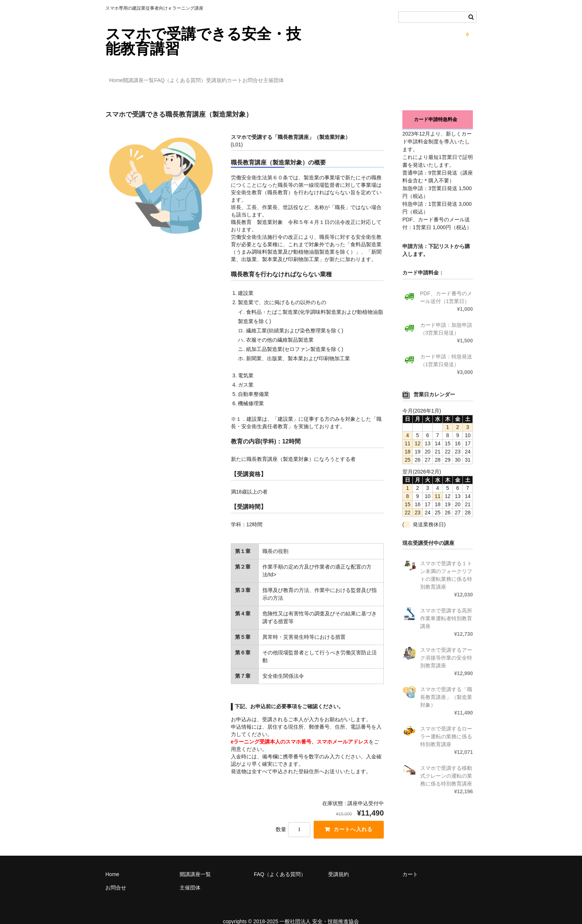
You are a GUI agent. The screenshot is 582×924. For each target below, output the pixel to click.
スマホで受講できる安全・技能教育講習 (203, 41)
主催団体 (369, 77)
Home (120, 77)
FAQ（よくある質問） (215, 77)
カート (300, 77)
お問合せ (333, 77)
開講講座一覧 (158, 77)
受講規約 (266, 77)
